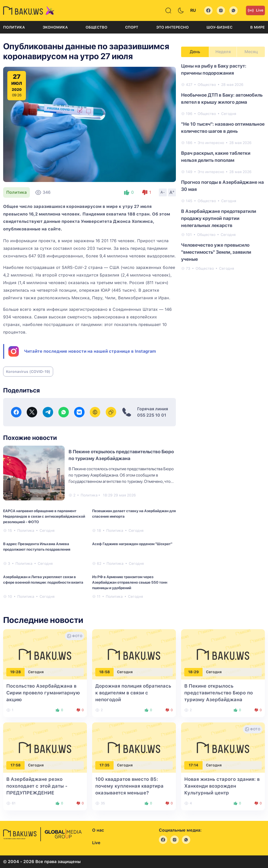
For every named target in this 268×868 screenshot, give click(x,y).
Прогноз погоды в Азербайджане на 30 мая (222, 186)
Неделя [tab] (223, 52)
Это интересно (172, 27)
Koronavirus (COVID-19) (28, 372)
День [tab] (195, 52)
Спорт (132, 27)
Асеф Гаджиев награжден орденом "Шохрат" (132, 544)
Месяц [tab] (251, 52)
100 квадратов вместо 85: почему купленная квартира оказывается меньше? (129, 786)
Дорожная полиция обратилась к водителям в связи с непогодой (133, 693)
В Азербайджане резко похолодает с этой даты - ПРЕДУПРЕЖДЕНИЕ (37, 786)
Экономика (55, 27)
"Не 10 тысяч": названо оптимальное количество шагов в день (223, 128)
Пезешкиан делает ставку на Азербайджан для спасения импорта (134, 514)
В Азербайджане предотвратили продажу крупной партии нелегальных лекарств (219, 218)
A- (163, 192)
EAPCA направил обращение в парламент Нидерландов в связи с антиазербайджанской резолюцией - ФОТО (44, 516)
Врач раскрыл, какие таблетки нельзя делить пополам (216, 157)
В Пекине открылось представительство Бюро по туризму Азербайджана (219, 693)
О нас (98, 830)
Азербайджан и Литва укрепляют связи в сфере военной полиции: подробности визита (43, 580)
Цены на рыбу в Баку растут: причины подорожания (214, 69)
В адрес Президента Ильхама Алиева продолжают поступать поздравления (37, 547)
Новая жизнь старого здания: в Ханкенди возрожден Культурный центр (222, 786)
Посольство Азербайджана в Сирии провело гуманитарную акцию (43, 693)
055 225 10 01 (152, 415)
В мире (258, 27)
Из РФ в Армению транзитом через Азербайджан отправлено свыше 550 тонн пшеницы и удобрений (130, 582)
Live (255, 10)
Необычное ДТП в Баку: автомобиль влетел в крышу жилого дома (222, 98)
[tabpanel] (223, 167)
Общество (96, 27)
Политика (14, 27)
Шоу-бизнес (219, 27)
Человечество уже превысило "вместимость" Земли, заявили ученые (216, 252)
